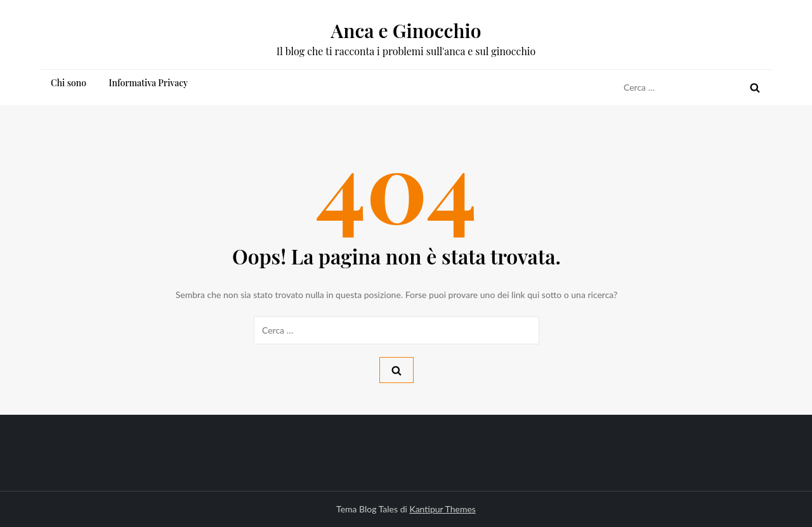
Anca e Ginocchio (406, 30)
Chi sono (69, 83)
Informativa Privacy (149, 83)
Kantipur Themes (442, 509)
